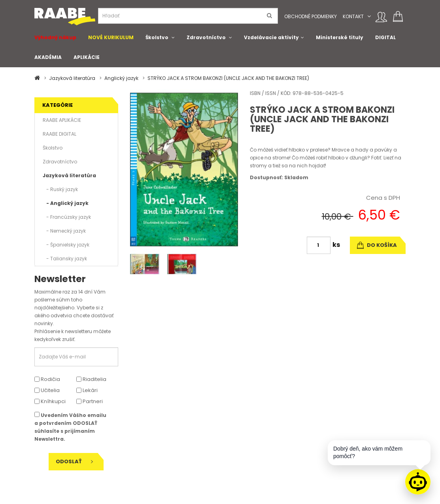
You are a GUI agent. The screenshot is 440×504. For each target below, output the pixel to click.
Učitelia (47, 390)
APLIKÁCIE (87, 57)
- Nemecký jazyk (64, 231)
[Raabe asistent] (418, 482)
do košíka (377, 245)
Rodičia (47, 379)
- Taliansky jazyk (65, 259)
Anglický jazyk (121, 78)
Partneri (90, 401)
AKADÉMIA (48, 57)
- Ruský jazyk (60, 189)
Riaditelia (91, 379)
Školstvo (157, 37)
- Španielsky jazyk (66, 245)
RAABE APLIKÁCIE (62, 120)
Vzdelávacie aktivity (271, 37)
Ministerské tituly (340, 37)
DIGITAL (385, 37)
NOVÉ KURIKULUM (111, 37)
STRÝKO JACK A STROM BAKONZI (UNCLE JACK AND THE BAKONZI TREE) (228, 78)
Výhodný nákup (55, 37)
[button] (369, 16)
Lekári (87, 390)
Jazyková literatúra (72, 78)
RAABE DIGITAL (59, 134)
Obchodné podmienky (311, 16)
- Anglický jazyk (66, 203)
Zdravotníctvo (206, 37)
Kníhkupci (50, 401)
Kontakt (353, 16)
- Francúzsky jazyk (67, 217)
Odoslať (74, 461)
